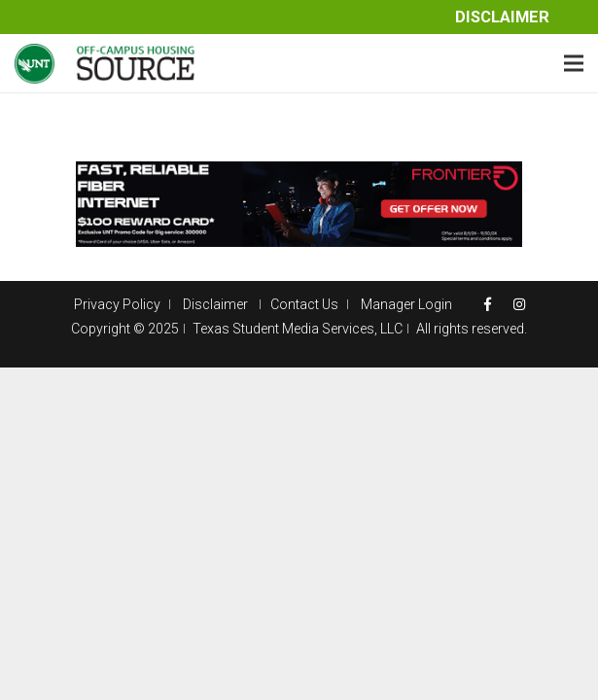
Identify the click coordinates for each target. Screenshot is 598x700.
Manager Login (406, 304)
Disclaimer (502, 17)
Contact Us (304, 304)
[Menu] (574, 63)
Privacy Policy (117, 304)
